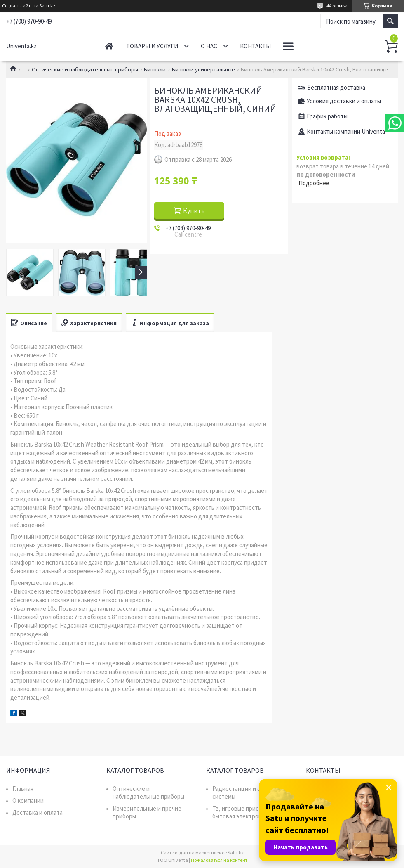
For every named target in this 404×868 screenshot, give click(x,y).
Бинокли (155, 69)
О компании (28, 801)
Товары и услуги (152, 46)
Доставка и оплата (38, 812)
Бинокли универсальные (203, 69)
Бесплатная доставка (336, 87)
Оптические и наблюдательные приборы (85, 69)
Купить (194, 210)
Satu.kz (236, 853)
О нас (209, 46)
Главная (109, 46)
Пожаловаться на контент (219, 860)
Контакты (255, 46)
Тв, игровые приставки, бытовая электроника (244, 812)
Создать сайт (16, 6)
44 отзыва (337, 6)
